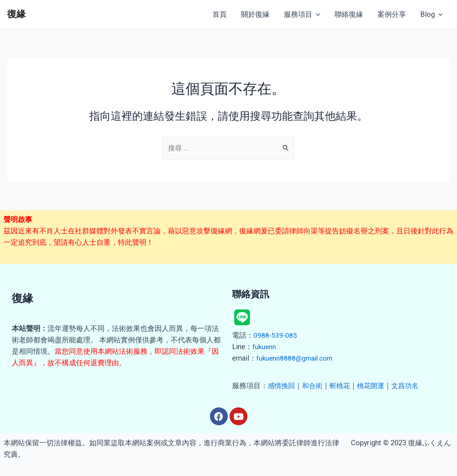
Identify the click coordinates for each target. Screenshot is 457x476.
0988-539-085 (276, 335)
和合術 (314, 386)
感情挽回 (282, 386)
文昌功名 (411, 386)
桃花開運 (375, 386)
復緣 (16, 14)
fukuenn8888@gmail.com (296, 358)
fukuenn (265, 347)
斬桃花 (343, 386)
